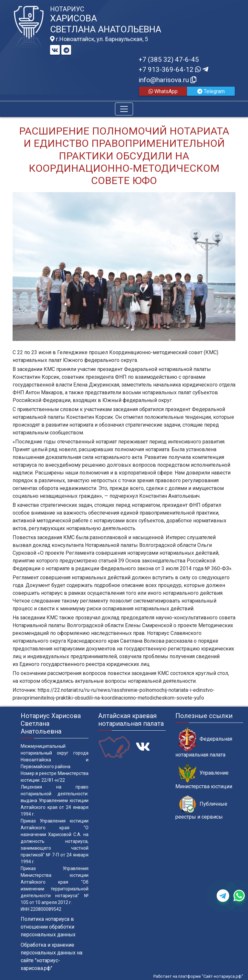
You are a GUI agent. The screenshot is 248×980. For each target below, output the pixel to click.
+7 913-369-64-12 (173, 70)
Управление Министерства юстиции (204, 777)
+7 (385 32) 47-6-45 (169, 60)
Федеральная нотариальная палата (204, 743)
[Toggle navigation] (124, 109)
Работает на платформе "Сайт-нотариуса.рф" (198, 976)
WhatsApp (163, 91)
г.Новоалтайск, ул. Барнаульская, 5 (99, 39)
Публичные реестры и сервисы (201, 808)
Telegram (211, 91)
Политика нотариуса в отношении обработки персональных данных (48, 927)
